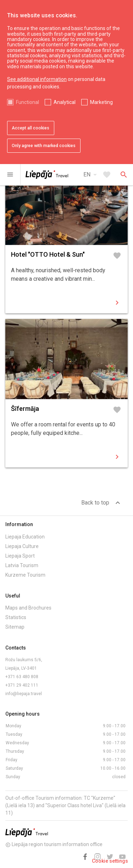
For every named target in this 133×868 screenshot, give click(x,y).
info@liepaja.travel (24, 694)
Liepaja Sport (20, 556)
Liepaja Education (25, 537)
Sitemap (15, 627)
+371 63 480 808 (22, 677)
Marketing (101, 102)
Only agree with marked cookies (44, 146)
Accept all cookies (31, 128)
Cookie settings (110, 861)
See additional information (37, 79)
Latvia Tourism (22, 565)
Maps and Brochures (28, 608)
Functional (27, 102)
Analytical (65, 102)
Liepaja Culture (22, 546)
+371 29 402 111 (22, 685)
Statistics (16, 617)
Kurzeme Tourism (25, 575)
